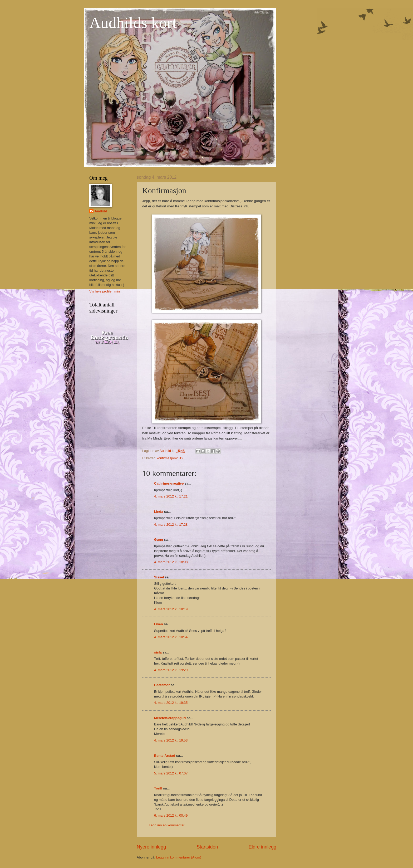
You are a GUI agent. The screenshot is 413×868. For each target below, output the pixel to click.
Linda (159, 512)
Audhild (101, 211)
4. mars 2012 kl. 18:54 (171, 637)
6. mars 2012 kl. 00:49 (171, 815)
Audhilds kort (133, 23)
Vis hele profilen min (105, 291)
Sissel (159, 577)
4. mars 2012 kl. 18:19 (171, 609)
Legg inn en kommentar (167, 825)
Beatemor (162, 685)
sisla (158, 652)
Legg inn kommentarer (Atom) (179, 857)
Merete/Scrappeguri (170, 718)
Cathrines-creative (169, 483)
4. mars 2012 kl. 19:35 (171, 703)
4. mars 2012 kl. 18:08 (171, 562)
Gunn (159, 540)
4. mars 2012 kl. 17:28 (171, 525)
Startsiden (207, 847)
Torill (158, 788)
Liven (159, 624)
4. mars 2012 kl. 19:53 (171, 740)
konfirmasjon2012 (170, 458)
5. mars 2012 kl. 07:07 (171, 773)
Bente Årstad (165, 756)
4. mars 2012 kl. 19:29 (171, 670)
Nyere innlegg (151, 847)
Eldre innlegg (262, 847)
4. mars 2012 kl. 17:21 (171, 496)
